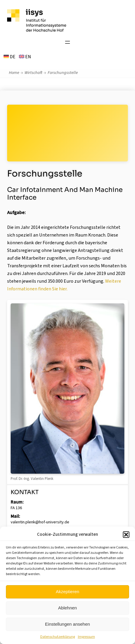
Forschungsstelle (63, 73)
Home (14, 73)
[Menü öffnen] (67, 42)
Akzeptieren (67, 592)
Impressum (86, 637)
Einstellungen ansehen (67, 624)
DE (9, 57)
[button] (126, 535)
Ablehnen (67, 608)
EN (25, 57)
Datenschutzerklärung (58, 637)
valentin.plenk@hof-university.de (40, 522)
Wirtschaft (33, 73)
